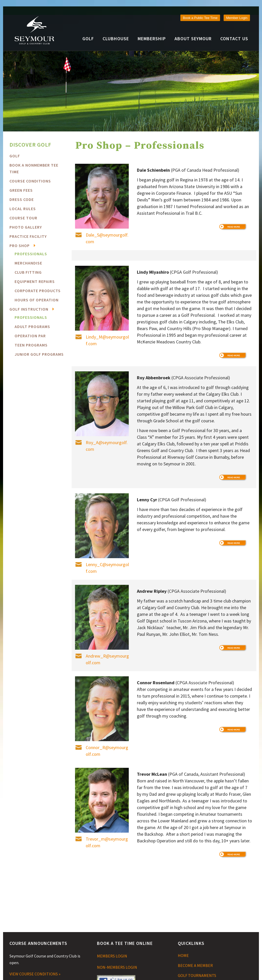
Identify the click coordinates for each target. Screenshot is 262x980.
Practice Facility (28, 236)
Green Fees (21, 190)
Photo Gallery (26, 227)
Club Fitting (28, 272)
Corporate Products (38, 291)
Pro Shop (20, 246)
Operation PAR (30, 336)
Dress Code (22, 199)
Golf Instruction (29, 309)
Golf (15, 156)
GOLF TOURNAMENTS (197, 975)
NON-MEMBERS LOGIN (117, 967)
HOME (183, 955)
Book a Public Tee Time (200, 18)
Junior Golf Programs (39, 354)
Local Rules (23, 209)
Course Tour (23, 218)
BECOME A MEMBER (195, 965)
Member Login (237, 18)
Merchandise (28, 263)
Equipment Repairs (35, 281)
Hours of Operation (37, 300)
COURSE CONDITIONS (30, 181)
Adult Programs (32, 326)
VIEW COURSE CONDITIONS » (35, 974)
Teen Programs (31, 345)
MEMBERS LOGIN (112, 956)
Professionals (31, 254)
